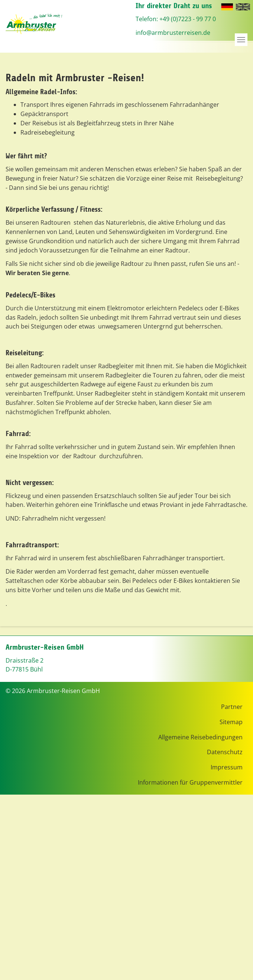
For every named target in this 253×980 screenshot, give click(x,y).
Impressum (227, 767)
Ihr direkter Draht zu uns (174, 6)
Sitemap (231, 722)
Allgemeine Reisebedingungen (200, 737)
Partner (232, 707)
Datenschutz (225, 752)
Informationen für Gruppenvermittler (190, 782)
